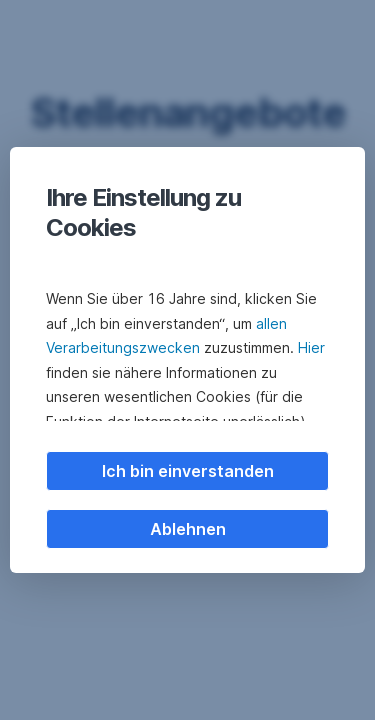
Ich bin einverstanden (188, 471)
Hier (311, 347)
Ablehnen (188, 529)
